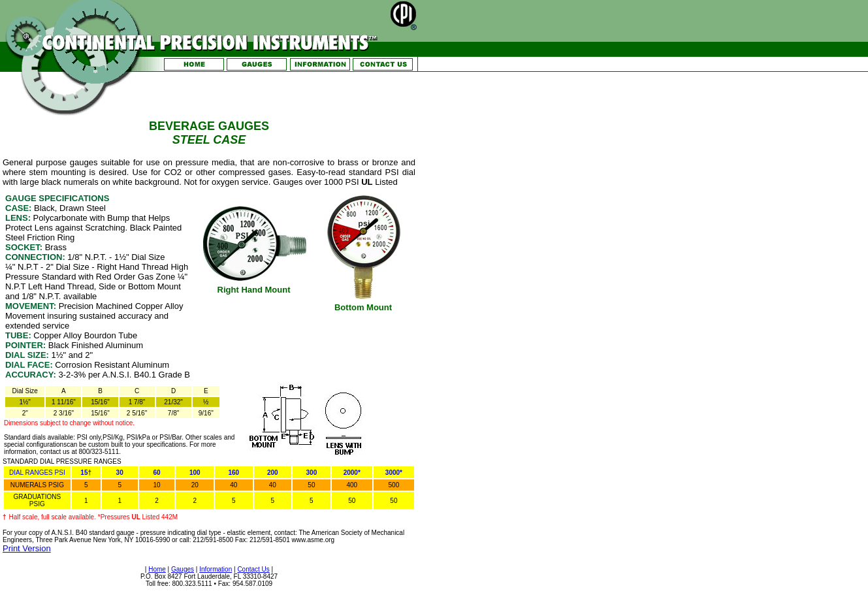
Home (157, 569)
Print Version (27, 548)
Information (216, 569)
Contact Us (253, 569)
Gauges (183, 569)
